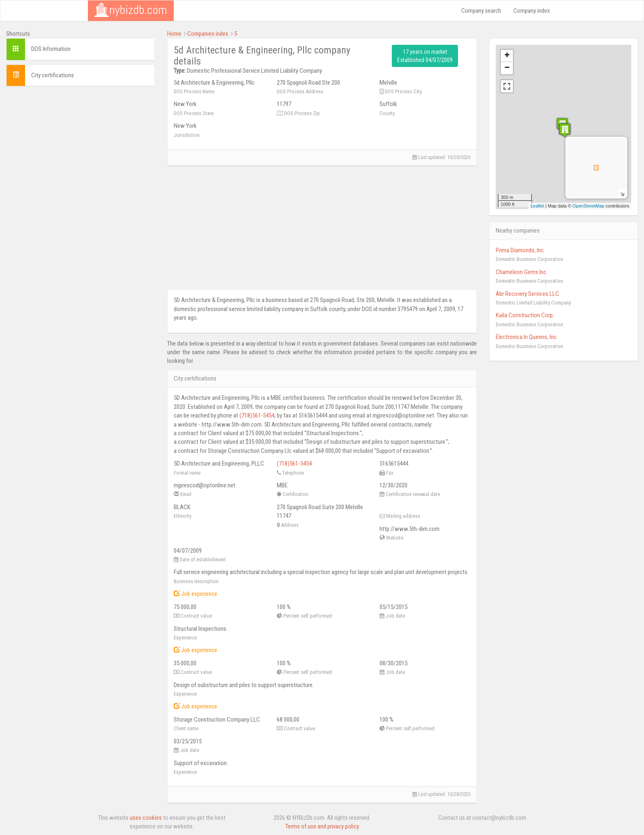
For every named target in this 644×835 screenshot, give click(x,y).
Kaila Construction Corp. (525, 315)
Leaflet (537, 206)
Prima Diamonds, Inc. (520, 250)
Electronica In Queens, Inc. (527, 337)
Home (174, 34)
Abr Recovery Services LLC (527, 294)
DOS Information (51, 49)
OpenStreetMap (589, 206)
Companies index (208, 34)
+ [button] (507, 56)
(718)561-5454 (257, 415)
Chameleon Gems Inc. (522, 272)
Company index (532, 11)
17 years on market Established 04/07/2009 (425, 56)
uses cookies (146, 818)
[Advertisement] (80, 150)
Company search (481, 11)
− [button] (507, 68)
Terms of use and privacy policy (322, 826)
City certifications (53, 75)
